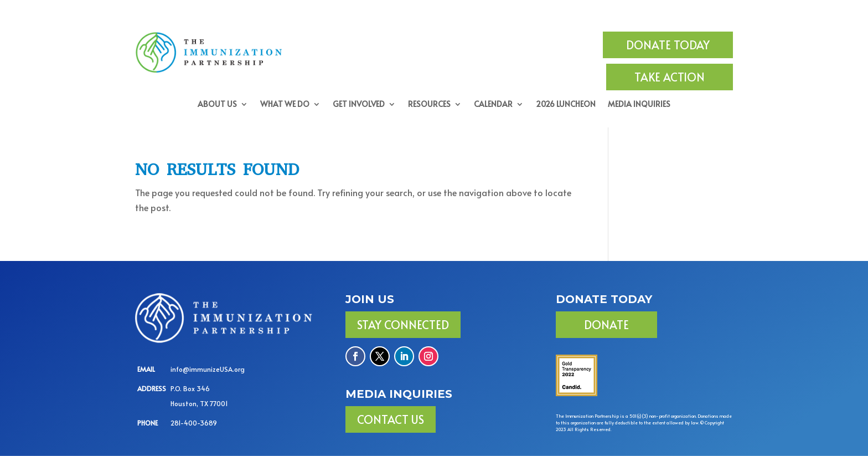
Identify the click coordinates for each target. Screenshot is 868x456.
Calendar (493, 105)
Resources (429, 105)
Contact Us (391, 419)
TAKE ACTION (670, 77)
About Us (217, 105)
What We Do (285, 105)
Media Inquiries (639, 105)
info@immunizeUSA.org (208, 369)
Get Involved (359, 105)
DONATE (606, 325)
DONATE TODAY (668, 45)
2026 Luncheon (566, 105)
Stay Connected (403, 325)
